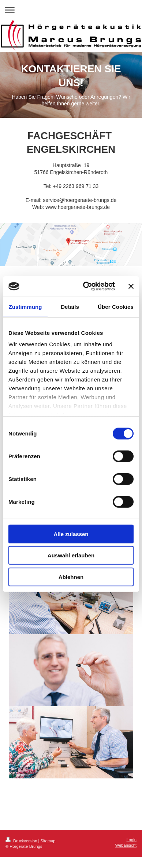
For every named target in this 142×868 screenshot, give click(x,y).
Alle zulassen (71, 534)
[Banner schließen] (131, 286)
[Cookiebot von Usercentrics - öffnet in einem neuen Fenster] (86, 286)
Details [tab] (70, 306)
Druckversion (22, 841)
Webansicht (126, 845)
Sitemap (48, 841)
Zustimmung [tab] (25, 306)
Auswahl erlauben (71, 555)
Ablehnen (71, 577)
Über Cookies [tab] (116, 306)
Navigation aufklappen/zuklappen (71, 10)
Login (132, 840)
